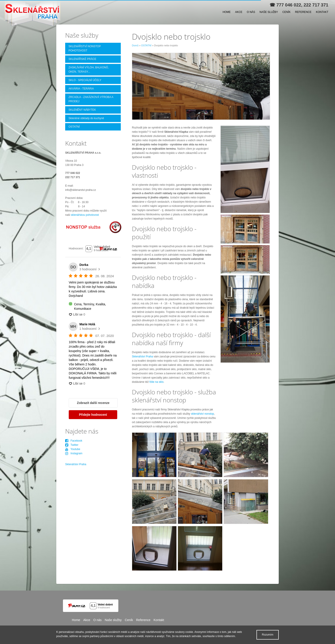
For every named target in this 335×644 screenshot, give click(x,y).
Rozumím (267, 635)
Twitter (72, 445)
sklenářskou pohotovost (85, 215)
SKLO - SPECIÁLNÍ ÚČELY (85, 80)
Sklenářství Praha (142, 357)
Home (227, 12)
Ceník (287, 12)
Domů (135, 45)
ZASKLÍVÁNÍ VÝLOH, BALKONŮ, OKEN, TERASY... (89, 70)
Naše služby (269, 12)
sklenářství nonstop (202, 414)
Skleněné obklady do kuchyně (86, 118)
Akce (239, 12)
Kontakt (322, 12)
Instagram (74, 453)
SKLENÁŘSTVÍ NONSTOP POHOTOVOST (85, 48)
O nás (251, 12)
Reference (303, 12)
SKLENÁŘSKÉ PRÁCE (82, 59)
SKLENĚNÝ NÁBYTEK (82, 110)
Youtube (73, 449)
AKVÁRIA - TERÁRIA (81, 89)
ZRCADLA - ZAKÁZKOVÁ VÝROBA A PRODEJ (91, 99)
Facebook (74, 441)
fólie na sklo (156, 382)
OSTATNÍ (146, 45)
